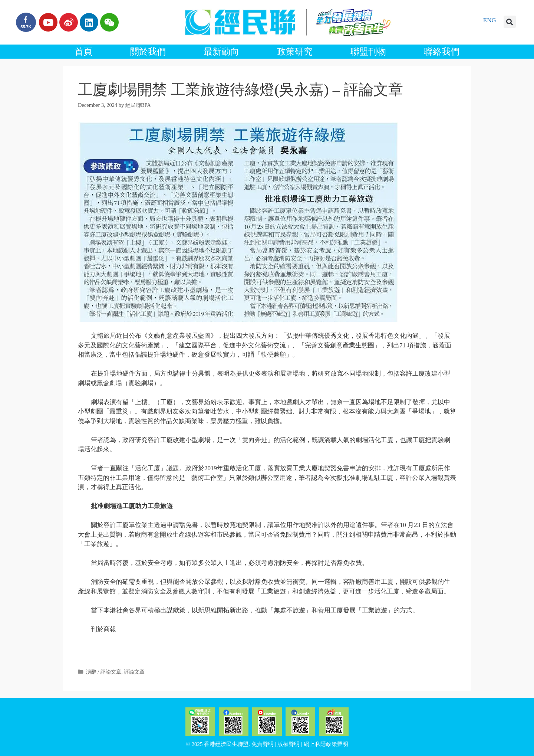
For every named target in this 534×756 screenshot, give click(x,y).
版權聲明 (289, 744)
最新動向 (221, 52)
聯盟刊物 (368, 52)
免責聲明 (263, 744)
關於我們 (148, 52)
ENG (490, 20)
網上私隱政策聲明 (326, 744)
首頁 (83, 52)
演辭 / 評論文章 (104, 672)
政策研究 (295, 52)
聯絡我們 (442, 52)
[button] (510, 22)
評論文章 (134, 672)
